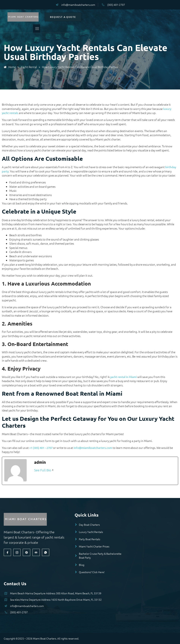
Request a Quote (133, 17)
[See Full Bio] (53, 470)
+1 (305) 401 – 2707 (41, 448)
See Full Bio (43, 470)
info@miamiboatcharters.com (93, 448)
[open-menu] (83, 29)
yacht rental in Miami (123, 377)
